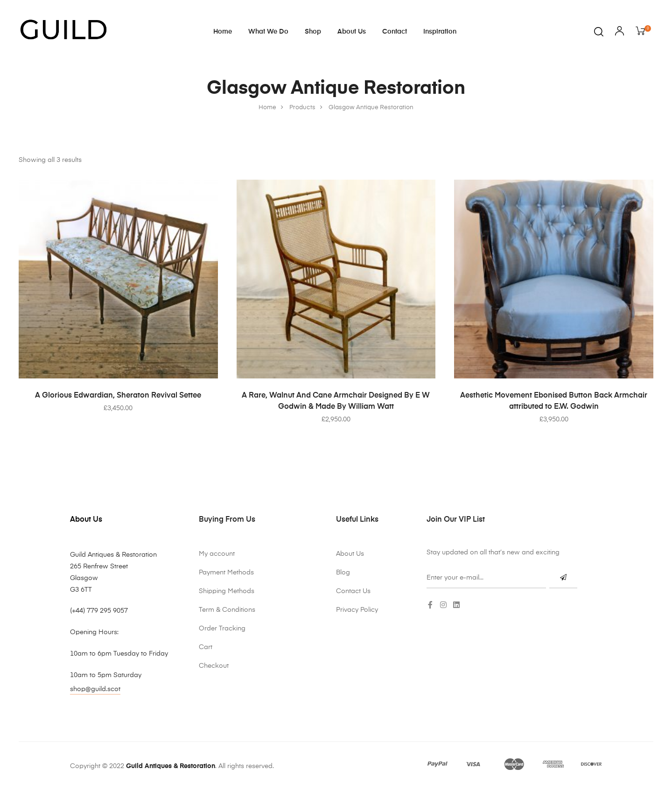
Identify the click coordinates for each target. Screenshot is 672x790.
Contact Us (353, 591)
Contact (395, 32)
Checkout (214, 666)
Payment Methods (226, 573)
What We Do (268, 32)
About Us (352, 32)
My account (217, 554)
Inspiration (440, 32)
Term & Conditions (227, 610)
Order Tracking (222, 629)
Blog (343, 573)
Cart (206, 647)
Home (223, 32)
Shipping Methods (227, 591)
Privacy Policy (357, 610)
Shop (313, 32)
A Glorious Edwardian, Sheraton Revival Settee (118, 396)
